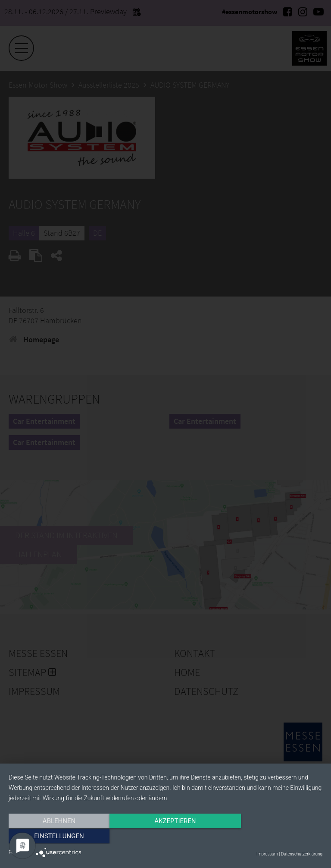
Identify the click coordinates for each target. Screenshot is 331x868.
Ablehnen (56, 836)
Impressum (267, 854)
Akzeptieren (165, 836)
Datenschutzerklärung (302, 854)
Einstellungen (275, 836)
